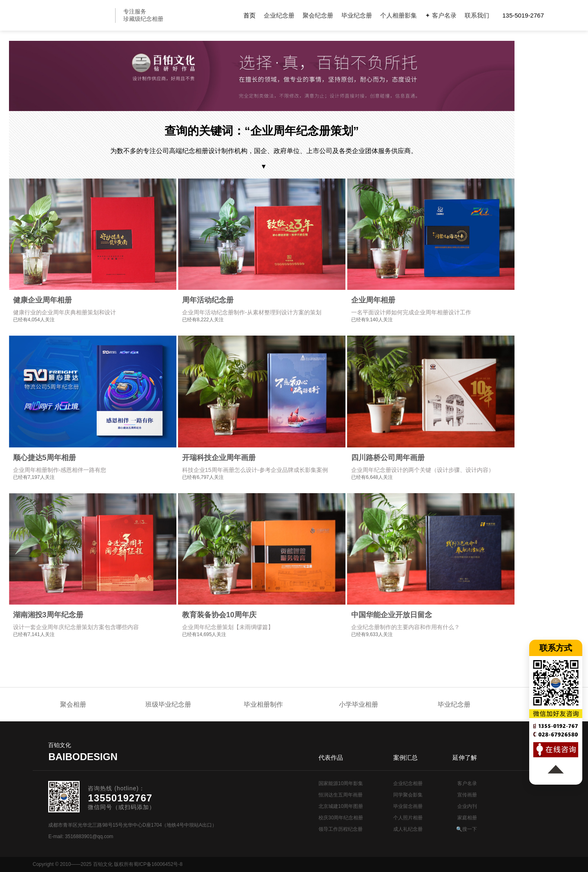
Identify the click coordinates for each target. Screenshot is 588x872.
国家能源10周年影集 (341, 783)
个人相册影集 (399, 15)
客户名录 (467, 783)
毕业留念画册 (408, 806)
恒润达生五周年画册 (341, 795)
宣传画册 (467, 795)
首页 (249, 15)
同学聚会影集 (408, 795)
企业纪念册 (279, 15)
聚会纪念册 (318, 15)
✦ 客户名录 (441, 15)
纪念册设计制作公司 (76, 15)
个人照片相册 (408, 818)
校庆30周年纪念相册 (341, 818)
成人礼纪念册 (408, 829)
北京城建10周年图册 (341, 806)
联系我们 (477, 15)
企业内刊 (467, 806)
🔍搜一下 (467, 829)
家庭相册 (467, 818)
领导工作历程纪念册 (341, 829)
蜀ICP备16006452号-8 (158, 864)
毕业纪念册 (357, 15)
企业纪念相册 (408, 783)
